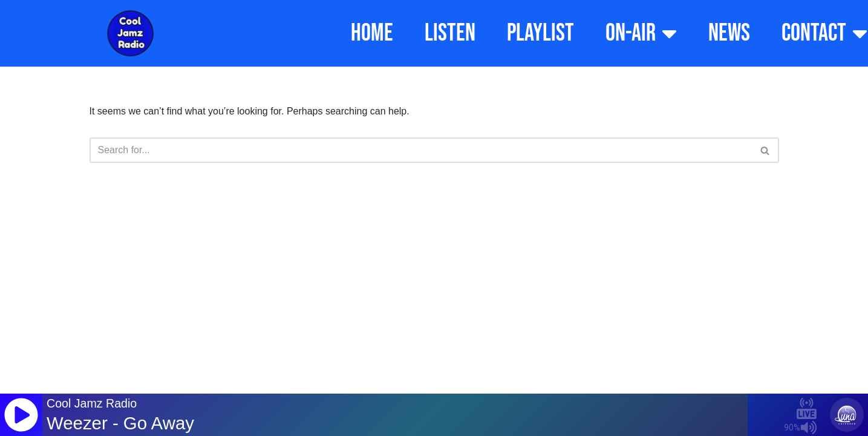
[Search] (421, 150)
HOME (372, 33)
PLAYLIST (540, 33)
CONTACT (824, 33)
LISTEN (450, 33)
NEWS (729, 33)
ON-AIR (641, 33)
